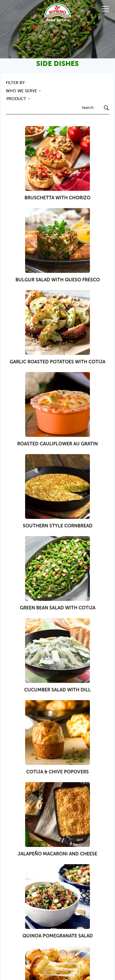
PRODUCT (19, 99)
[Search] (104, 108)
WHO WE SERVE (24, 91)
